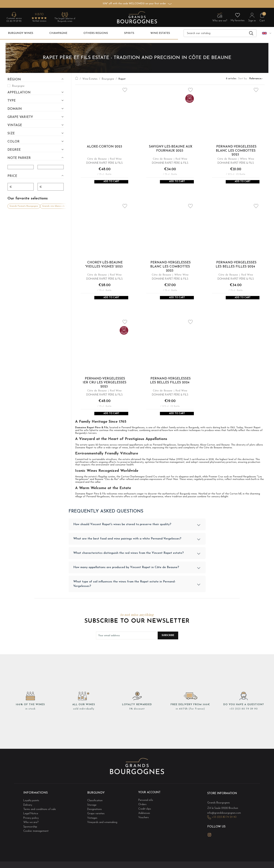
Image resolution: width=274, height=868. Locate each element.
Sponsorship (31, 831)
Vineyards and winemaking (103, 827)
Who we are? (32, 827)
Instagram (210, 839)
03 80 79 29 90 (14, 21)
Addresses (145, 819)
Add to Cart (111, 183)
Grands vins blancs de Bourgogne (60, 205)
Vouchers (144, 823)
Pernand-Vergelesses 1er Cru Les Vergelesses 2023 (105, 387)
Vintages (93, 823)
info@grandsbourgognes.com (225, 820)
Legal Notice (32, 819)
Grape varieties (97, 819)
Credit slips (145, 816)
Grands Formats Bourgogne (24, 205)
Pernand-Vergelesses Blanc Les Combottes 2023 (236, 150)
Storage (92, 812)
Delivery (28, 812)
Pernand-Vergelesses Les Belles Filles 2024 (236, 267)
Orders (143, 812)
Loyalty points (32, 808)
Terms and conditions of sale (41, 816)
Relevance (255, 79)
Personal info (146, 808)
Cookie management (36, 834)
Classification (95, 808)
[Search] (220, 33)
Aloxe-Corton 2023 (104, 146)
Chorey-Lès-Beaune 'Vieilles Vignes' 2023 (104, 267)
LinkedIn (218, 839)
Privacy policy (32, 823)
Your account (151, 802)
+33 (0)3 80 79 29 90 (244, 718)
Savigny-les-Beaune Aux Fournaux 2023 (171, 149)
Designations (95, 816)
